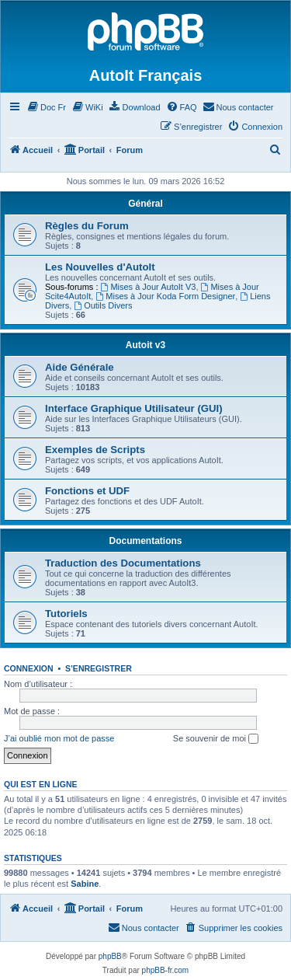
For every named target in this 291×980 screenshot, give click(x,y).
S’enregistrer (99, 668)
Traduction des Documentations (123, 563)
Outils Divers (103, 305)
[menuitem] (46, 107)
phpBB (110, 956)
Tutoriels (66, 614)
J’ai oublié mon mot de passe (59, 738)
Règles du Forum (87, 226)
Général (145, 204)
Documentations (145, 541)
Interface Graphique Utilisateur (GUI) (134, 408)
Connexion (29, 668)
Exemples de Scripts (95, 450)
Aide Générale (80, 367)
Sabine (85, 884)
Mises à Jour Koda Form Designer (165, 296)
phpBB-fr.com (166, 970)
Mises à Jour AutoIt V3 (149, 287)
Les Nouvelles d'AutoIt (100, 267)
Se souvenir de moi (216, 739)
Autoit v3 (145, 345)
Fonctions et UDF (87, 491)
